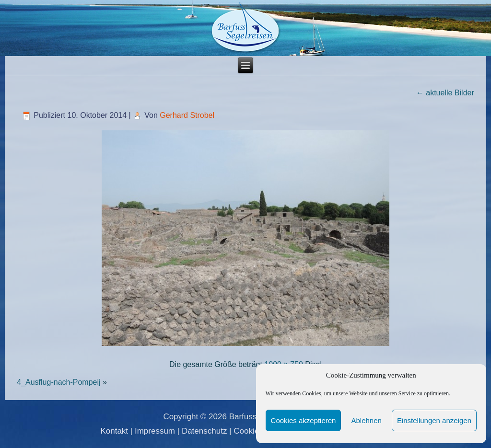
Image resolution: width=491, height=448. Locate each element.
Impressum (155, 431)
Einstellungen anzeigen (434, 420)
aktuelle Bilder (445, 93)
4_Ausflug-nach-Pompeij (58, 382)
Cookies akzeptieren (304, 420)
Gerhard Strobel (187, 115)
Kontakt (114, 431)
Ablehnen (366, 420)
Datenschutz (205, 431)
